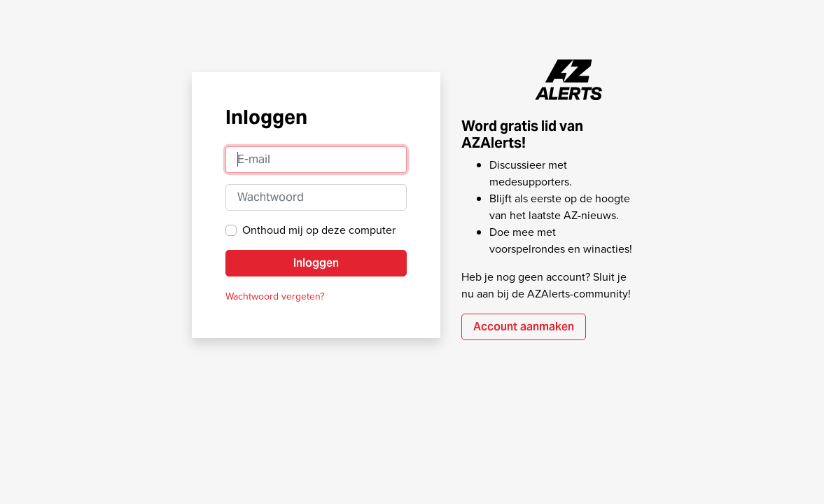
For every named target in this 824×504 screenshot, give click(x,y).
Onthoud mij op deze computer (319, 230)
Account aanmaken (524, 327)
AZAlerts (569, 80)
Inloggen (316, 263)
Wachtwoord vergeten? (275, 296)
